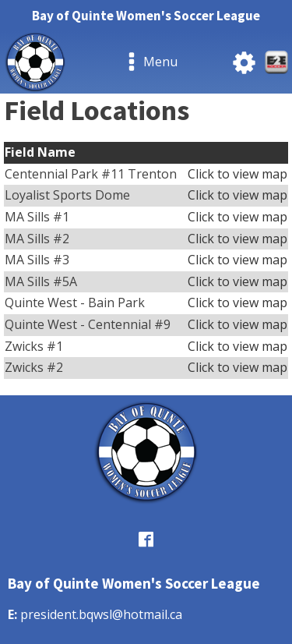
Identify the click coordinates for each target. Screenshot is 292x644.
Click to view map (237, 174)
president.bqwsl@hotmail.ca (101, 614)
